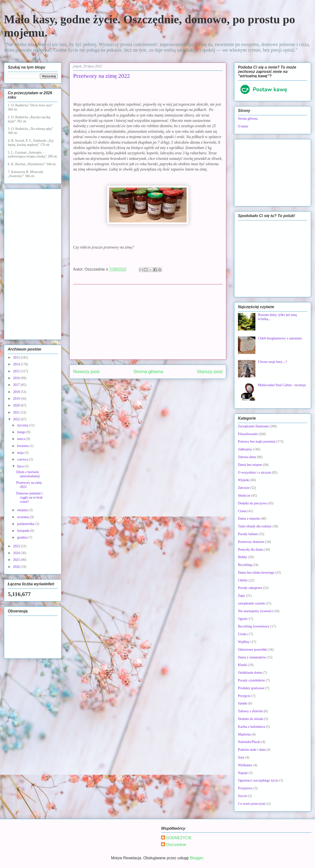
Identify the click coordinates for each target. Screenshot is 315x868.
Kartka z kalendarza (252, 727)
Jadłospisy (245, 449)
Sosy (241, 757)
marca (22, 439)
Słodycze (244, 496)
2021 (17, 412)
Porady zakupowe (250, 588)
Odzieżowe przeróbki (252, 650)
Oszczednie (176, 845)
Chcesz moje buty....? (273, 362)
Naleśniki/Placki (249, 742)
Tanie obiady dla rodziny (255, 526)
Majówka (244, 734)
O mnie (243, 126)
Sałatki (243, 703)
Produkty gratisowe (251, 688)
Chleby (243, 580)
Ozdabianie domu (250, 673)
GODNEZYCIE (179, 838)
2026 (17, 567)
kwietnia (23, 446)
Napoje (243, 773)
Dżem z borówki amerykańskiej (28, 474)
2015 (17, 371)
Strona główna (148, 371)
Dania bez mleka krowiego (256, 573)
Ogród (242, 619)
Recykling (245, 565)
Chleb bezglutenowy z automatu (280, 338)
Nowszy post (86, 371)
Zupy (242, 596)
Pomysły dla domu (251, 550)
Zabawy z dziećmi (250, 711)
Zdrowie (244, 488)
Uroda (242, 634)
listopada (24, 531)
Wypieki (244, 480)
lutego (22, 432)
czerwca (23, 459)
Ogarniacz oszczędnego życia (258, 780)
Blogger (196, 858)
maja (21, 453)
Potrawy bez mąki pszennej (257, 442)
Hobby (243, 557)
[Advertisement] (148, 322)
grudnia (23, 537)
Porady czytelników (252, 680)
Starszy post (210, 371)
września (23, 517)
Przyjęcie (244, 696)
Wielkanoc (245, 765)
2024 (17, 553)
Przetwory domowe (251, 542)
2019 (17, 399)
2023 (17, 546)
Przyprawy (245, 788)
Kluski (242, 665)
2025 (17, 560)
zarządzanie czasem (251, 603)
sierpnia (23, 510)
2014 (17, 364)
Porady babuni (248, 534)
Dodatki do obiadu (251, 719)
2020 (17, 405)
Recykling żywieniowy (254, 626)
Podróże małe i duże (252, 750)
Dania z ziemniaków (252, 657)
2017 (17, 385)
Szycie (242, 796)
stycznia (23, 425)
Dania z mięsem (249, 519)
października (26, 524)
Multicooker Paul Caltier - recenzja (282, 385)
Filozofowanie (248, 434)
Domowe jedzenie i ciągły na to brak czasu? (29, 497)
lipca (21, 466)
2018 (17, 392)
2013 (17, 357)
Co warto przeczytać (252, 804)
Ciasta (242, 511)
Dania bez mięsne (250, 465)
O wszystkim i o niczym (254, 473)
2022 (17, 419)
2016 (17, 378)
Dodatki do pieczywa (252, 503)
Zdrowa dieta (247, 457)
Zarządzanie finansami (253, 426)
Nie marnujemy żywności (255, 611)
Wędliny (244, 642)
